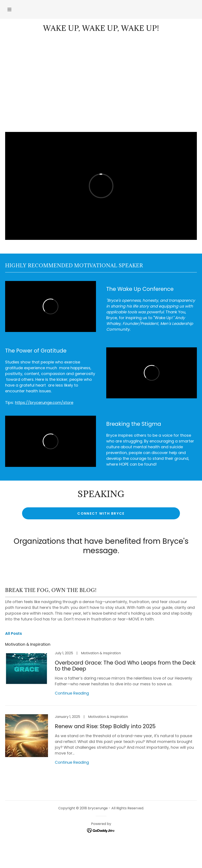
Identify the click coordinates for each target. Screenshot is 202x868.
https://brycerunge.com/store (44, 403)
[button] (9, 9)
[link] (101, 29)
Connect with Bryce (101, 513)
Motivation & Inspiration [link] (28, 644)
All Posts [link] (13, 633)
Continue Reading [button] (72, 693)
